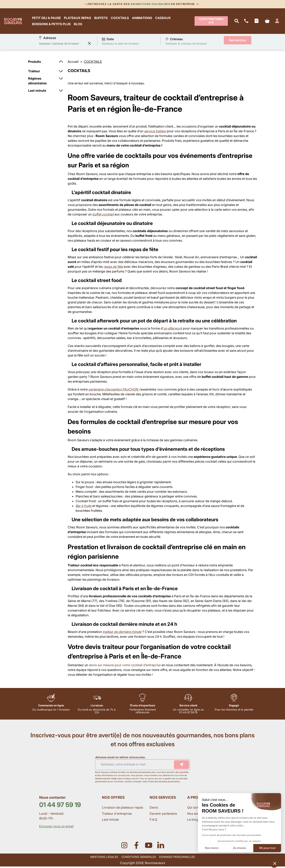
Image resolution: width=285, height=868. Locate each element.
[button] (275, 863)
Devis (154, 809)
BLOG (79, 25)
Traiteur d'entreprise (117, 815)
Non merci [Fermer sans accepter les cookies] (212, 848)
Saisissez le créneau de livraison (186, 45)
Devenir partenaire (164, 815)
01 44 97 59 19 (60, 806)
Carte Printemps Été (211, 22)
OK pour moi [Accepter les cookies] (267, 848)
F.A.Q (153, 821)
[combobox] (62, 45)
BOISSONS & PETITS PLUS (53, 25)
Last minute (111, 821)
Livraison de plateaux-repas (123, 809)
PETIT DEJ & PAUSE (48, 19)
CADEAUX (164, 19)
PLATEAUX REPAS (79, 19)
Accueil (73, 63)
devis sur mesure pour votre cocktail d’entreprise (125, 666)
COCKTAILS (121, 19)
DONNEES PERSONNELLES (177, 858)
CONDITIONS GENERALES (139, 858)
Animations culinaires (150, 4)
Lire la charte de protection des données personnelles (231, 835)
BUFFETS (102, 19)
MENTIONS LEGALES (104, 858)
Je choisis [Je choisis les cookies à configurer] (239, 848)
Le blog (193, 821)
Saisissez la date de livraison (120, 45)
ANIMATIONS (143, 19)
